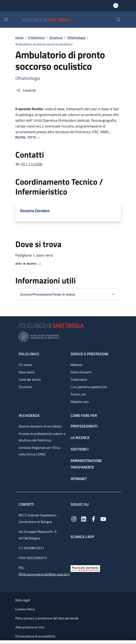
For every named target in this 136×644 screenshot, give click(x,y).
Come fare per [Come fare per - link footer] (84, 415)
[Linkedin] (84, 519)
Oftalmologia (76, 38)
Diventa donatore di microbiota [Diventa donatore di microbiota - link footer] (40, 426)
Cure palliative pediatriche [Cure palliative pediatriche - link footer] (89, 387)
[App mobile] (74, 551)
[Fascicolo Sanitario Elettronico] (85, 568)
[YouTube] (103, 519)
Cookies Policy (25, 609)
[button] (118, 19)
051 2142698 (32, 164)
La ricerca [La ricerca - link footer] (80, 438)
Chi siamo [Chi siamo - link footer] (25, 365)
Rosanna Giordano (35, 210)
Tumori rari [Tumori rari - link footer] (78, 394)
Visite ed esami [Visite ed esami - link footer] (81, 372)
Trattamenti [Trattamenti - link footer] (79, 379)
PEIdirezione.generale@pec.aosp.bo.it (44, 574)
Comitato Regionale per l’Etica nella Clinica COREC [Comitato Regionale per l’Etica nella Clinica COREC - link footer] (39, 451)
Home (19, 38)
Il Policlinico (36, 38)
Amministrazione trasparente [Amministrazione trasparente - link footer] (86, 464)
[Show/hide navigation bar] (6, 19)
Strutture (56, 38)
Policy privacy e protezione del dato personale (47, 618)
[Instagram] (74, 519)
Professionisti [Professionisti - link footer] (84, 426)
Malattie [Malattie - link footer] (76, 365)
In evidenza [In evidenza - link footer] (29, 415)
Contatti (27, 504)
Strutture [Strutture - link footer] (25, 387)
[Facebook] (93, 519)
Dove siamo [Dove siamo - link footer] (27, 372)
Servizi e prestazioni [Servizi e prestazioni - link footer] (89, 354)
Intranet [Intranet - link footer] (79, 479)
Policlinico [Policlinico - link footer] (29, 354)
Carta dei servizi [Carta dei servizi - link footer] (30, 379)
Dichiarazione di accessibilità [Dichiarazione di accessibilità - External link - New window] (35, 636)
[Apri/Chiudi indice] (2, 642)
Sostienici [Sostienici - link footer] (80, 449)
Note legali (23, 600)
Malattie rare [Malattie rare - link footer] (80, 402)
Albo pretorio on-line (30, 627)
